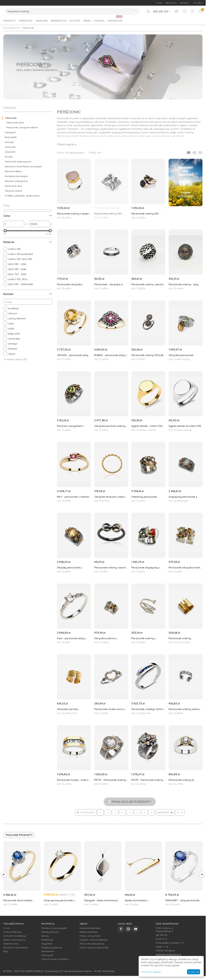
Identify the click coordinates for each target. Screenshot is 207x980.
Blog (6, 951)
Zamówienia (48, 951)
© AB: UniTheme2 (105, 971)
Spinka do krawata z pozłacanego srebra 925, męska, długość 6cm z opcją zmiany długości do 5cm (143, 900)
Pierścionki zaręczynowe (18, 162)
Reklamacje (47, 940)
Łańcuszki (10, 147)
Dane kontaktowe (12, 932)
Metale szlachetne (89, 932)
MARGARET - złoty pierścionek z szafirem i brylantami (183, 900)
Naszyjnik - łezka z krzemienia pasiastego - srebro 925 (101, 900)
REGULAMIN (171, 3)
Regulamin (47, 944)
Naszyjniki (10, 132)
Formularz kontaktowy (15, 936)
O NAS (159, 3)
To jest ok (194, 972)
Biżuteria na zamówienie (16, 948)
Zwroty (45, 936)
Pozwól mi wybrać (151, 972)
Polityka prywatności (52, 948)
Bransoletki (11, 137)
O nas (6, 928)
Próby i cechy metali (90, 936)
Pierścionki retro (14, 186)
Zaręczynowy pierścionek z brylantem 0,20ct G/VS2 (59, 900)
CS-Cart (64, 971)
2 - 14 (180, 812)
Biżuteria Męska (13, 171)
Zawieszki (10, 152)
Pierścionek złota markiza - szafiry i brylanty (19, 900)
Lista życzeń (47, 955)
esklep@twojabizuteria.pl (168, 954)
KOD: (59, 218)
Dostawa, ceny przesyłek (54, 928)
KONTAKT (184, 3)
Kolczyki (9, 142)
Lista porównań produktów (55, 959)
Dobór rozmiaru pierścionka (94, 948)
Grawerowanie (11, 944)
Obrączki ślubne (14, 191)
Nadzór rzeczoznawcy (14, 940)
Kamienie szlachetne (90, 928)
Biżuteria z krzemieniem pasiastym (24, 166)
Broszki (9, 157)
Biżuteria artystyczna (16, 181)
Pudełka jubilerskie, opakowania (22, 196)
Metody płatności (50, 932)
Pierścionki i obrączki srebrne (22, 127)
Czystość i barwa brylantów (94, 940)
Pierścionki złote (15, 123)
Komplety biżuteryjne (16, 176)
